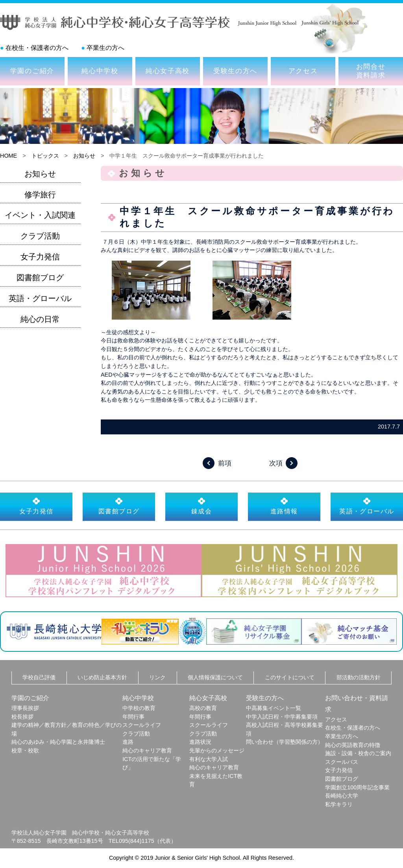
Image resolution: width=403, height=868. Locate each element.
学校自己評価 (39, 677)
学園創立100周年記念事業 (357, 787)
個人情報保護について (215, 677)
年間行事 (133, 717)
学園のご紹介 (32, 71)
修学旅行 (40, 195)
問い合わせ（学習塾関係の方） (285, 742)
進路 (128, 742)
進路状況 (200, 742)
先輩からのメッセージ (217, 750)
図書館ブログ (40, 278)
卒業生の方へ (105, 48)
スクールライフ (142, 725)
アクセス (303, 71)
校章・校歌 (25, 750)
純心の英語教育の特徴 (353, 745)
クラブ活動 (40, 236)
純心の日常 (40, 319)
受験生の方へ (235, 71)
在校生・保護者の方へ (37, 48)
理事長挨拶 (25, 708)
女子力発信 (40, 257)
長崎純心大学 (342, 796)
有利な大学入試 (209, 759)
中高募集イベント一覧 (274, 708)
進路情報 (284, 506)
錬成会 (201, 506)
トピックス (45, 156)
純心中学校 (100, 71)
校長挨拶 (22, 717)
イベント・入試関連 (40, 215)
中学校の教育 (139, 708)
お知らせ (84, 156)
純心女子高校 (168, 71)
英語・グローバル (40, 298)
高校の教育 (203, 708)
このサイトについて (290, 677)
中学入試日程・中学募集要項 (282, 717)
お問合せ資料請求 (371, 71)
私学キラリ (339, 804)
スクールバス (342, 762)
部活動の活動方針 (359, 677)
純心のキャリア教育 (147, 750)
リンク (157, 677)
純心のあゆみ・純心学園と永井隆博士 (58, 742)
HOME (8, 156)
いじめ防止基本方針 (102, 677)
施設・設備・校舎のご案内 (358, 753)
